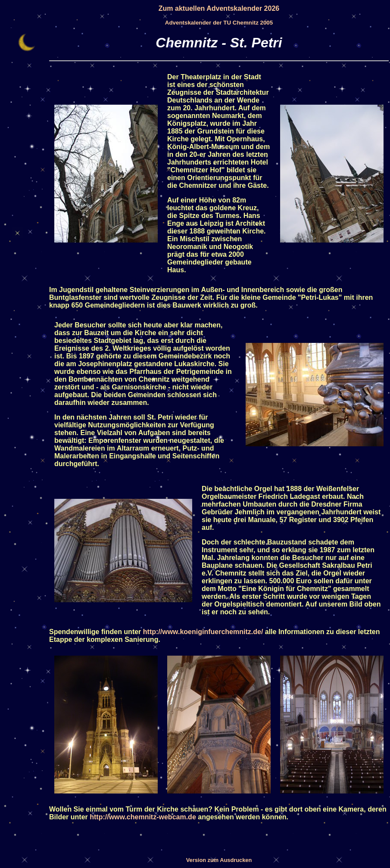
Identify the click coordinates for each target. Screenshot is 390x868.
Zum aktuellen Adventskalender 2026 (219, 8)
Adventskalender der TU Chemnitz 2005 (219, 23)
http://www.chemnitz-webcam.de (143, 817)
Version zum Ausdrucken (219, 860)
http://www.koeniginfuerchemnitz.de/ (203, 632)
